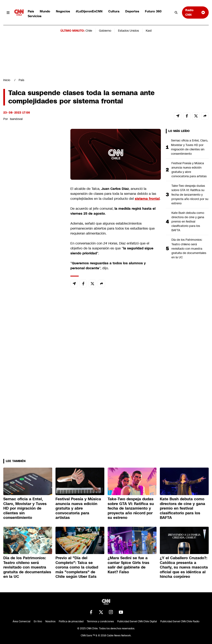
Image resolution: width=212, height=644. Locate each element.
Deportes (132, 11)
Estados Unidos (128, 31)
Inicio (7, 80)
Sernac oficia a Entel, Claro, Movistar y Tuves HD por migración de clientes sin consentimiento (190, 147)
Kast (149, 31)
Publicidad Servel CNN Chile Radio (180, 621)
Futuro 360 (153, 11)
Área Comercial (22, 621)
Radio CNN (195, 12)
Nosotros (50, 621)
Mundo (45, 11)
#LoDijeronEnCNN (89, 11)
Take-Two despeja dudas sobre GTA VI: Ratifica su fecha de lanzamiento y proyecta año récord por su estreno (190, 194)
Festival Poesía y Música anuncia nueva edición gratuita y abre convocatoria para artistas (189, 170)
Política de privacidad (71, 621)
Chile (89, 31)
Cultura (114, 11)
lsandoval (16, 119)
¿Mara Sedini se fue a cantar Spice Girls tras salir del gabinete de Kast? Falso (128, 565)
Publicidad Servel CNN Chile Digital (137, 621)
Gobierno (105, 31)
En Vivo (38, 621)
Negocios (63, 11)
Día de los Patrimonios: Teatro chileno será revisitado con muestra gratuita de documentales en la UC (189, 248)
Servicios (35, 16)
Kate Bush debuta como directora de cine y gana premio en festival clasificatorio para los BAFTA (188, 221)
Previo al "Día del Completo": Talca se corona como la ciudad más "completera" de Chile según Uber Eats (77, 567)
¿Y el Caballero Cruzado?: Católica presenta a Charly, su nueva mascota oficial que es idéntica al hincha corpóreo (184, 567)
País (31, 11)
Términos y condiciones (100, 621)
